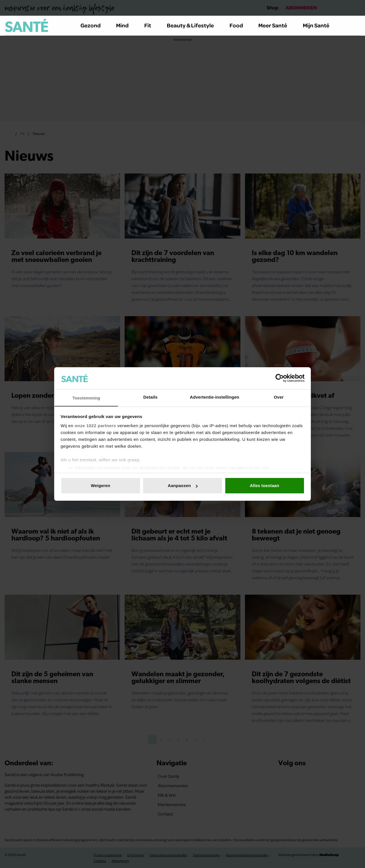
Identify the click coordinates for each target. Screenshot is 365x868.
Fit (151, 25)
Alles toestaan (264, 486)
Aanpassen (183, 486)
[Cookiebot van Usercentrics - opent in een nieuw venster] (280, 378)
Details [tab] (151, 397)
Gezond (94, 25)
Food (240, 25)
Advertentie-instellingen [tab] (215, 397)
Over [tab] (279, 397)
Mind (126, 25)
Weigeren (100, 486)
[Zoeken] (356, 26)
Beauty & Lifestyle (194, 25)
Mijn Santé (320, 25)
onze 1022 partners (95, 426)
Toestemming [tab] (86, 398)
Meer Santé (276, 25)
